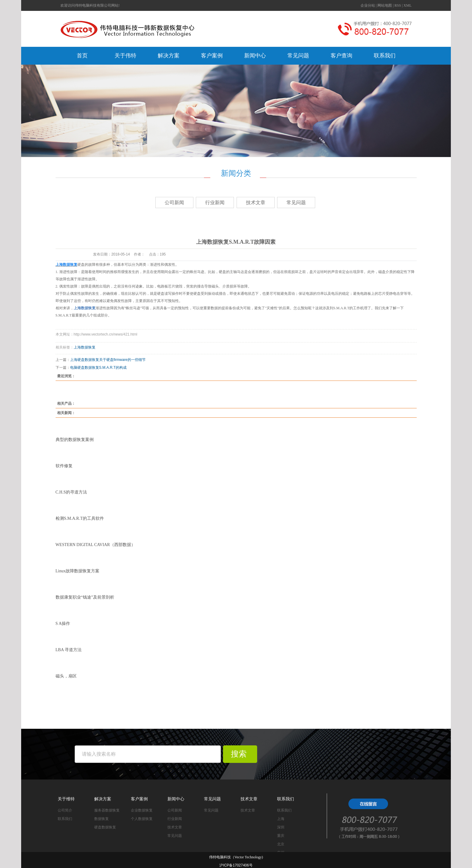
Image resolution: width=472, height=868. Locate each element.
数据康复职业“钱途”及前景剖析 (85, 597)
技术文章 (256, 203)
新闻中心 (255, 56)
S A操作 (63, 624)
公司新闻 (174, 203)
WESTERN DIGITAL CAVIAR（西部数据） (95, 545)
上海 (281, 819)
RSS (398, 5)
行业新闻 (215, 203)
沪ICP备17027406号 (236, 865)
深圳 (281, 827)
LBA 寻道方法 (69, 650)
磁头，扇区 (66, 676)
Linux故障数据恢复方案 (78, 571)
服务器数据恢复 (107, 810)
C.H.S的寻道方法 (71, 492)
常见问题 (298, 56)
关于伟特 (125, 56)
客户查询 (341, 56)
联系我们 (385, 56)
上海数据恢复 (85, 347)
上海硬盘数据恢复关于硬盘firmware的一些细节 (108, 360)
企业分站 (368, 5)
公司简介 (65, 810)
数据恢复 (102, 819)
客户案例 (212, 56)
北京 (281, 844)
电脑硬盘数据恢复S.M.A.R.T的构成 (98, 368)
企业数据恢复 (142, 810)
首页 (82, 56)
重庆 (281, 836)
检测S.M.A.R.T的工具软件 (80, 518)
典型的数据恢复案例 (75, 440)
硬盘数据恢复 (105, 827)
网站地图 (385, 5)
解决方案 (169, 56)
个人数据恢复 (142, 819)
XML (407, 5)
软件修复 (64, 466)
